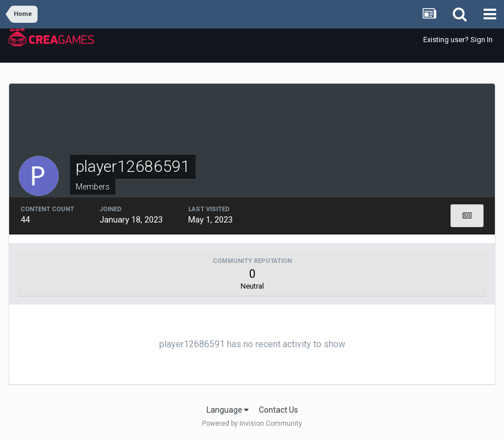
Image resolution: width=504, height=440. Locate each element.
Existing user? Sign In (458, 40)
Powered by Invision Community (252, 423)
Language (228, 410)
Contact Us (278, 410)
